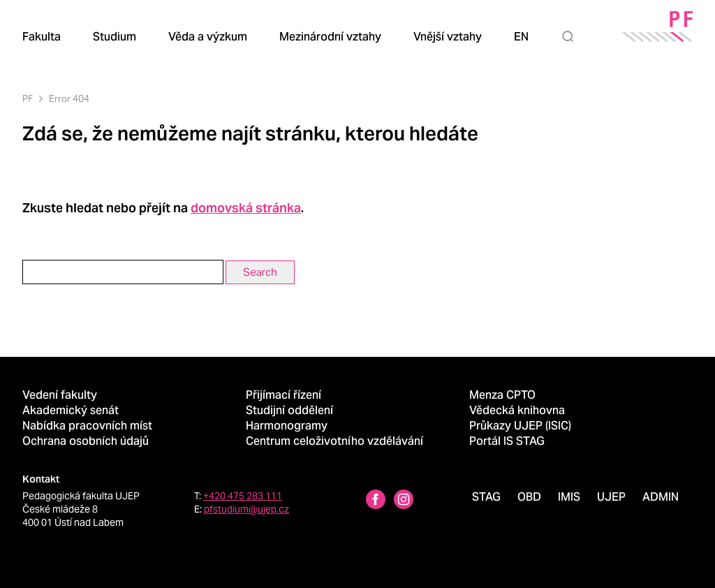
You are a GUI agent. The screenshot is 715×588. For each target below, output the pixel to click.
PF (28, 99)
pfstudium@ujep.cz (246, 509)
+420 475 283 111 (243, 496)
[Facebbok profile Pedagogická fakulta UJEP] (376, 501)
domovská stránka (246, 208)
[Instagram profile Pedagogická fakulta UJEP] (404, 501)
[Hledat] (570, 36)
